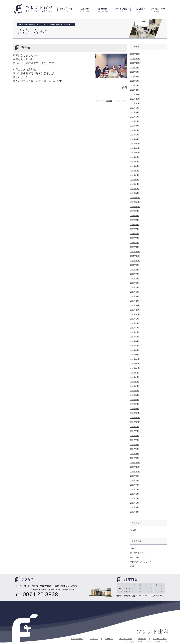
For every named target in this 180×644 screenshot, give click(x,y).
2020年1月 (135, 139)
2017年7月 (135, 274)
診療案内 (109, 638)
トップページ (77, 638)
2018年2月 (135, 243)
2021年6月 (135, 81)
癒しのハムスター (138, 557)
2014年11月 (135, 418)
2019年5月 (135, 175)
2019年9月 (135, 157)
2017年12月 (135, 252)
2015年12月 (135, 359)
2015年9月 (135, 373)
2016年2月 (135, 350)
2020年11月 (135, 99)
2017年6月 (135, 278)
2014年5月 (135, 445)
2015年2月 (135, 404)
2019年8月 (135, 162)
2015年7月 (135, 382)
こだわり (94, 638)
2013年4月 (135, 498)
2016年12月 (135, 305)
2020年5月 (135, 121)
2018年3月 (135, 238)
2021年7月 (135, 76)
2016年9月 (135, 319)
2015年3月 (135, 400)
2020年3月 (135, 130)
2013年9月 (135, 476)
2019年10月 (135, 153)
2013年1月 (135, 512)
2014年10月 (135, 422)
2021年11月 (135, 59)
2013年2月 (135, 507)
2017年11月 (135, 256)
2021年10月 (135, 63)
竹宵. (132, 548)
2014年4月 (135, 449)
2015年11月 (135, 364)
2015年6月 (135, 386)
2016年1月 (135, 355)
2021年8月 (135, 72)
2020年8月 (135, 108)
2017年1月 (135, 301)
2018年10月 (135, 207)
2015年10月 (135, 368)
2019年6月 (135, 171)
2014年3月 (135, 454)
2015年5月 (135, 391)
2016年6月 (135, 332)
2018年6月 (135, 225)
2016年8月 (135, 323)
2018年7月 (135, 220)
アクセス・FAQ (160, 638)
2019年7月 (135, 166)
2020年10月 (135, 103)
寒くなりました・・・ (140, 553)
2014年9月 (135, 427)
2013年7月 (135, 485)
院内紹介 (142, 638)
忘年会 (26, 48)
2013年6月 (135, 489)
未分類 (109, 101)
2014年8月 (135, 431)
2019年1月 (135, 193)
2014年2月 (135, 458)
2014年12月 (135, 413)
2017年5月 (135, 283)
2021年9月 (135, 67)
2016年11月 (135, 310)
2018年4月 (135, 234)
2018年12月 (135, 198)
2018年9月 (135, 211)
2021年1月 (135, 90)
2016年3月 (135, 346)
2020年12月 (135, 94)
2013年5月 (135, 494)
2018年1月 (135, 247)
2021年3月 (135, 85)
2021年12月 (135, 54)
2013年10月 (135, 471)
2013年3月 (135, 503)
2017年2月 (135, 296)
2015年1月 (135, 409)
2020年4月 (135, 126)
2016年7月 (135, 328)
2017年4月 (135, 287)
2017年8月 (135, 269)
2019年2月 (135, 189)
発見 (132, 566)
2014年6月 (135, 440)
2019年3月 (135, 184)
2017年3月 (135, 292)
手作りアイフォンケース (141, 562)
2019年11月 (135, 148)
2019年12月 (135, 144)
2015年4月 (135, 395)
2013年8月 (135, 480)
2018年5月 (135, 229)
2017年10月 (135, 261)
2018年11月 (135, 202)
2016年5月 (135, 337)
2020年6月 (135, 117)
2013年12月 (135, 463)
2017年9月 (135, 265)
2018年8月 (135, 216)
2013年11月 (135, 467)
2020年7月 (135, 112)
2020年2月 (135, 135)
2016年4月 (135, 341)
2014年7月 (135, 436)
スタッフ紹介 (126, 638)
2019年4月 (135, 180)
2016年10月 (135, 314)
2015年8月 (135, 377)
